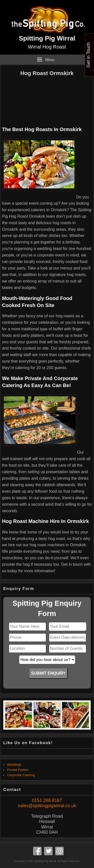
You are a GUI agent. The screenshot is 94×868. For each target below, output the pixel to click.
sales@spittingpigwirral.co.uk (47, 806)
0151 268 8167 (47, 800)
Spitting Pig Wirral (47, 38)
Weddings (14, 765)
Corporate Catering (21, 775)
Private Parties (18, 770)
